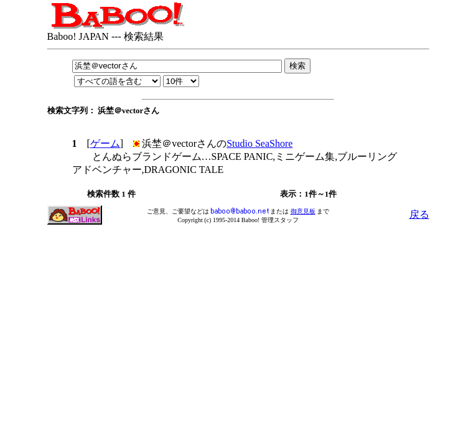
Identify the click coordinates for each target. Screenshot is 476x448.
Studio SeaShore (259, 143)
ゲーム (105, 143)
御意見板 (303, 211)
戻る (419, 214)
